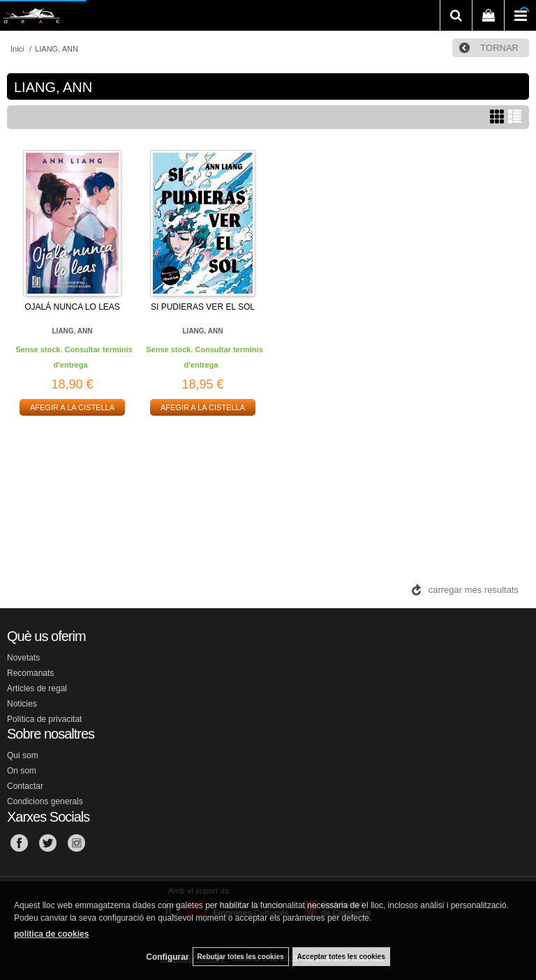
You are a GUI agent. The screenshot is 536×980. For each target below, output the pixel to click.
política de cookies (51, 934)
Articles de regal (37, 688)
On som (22, 771)
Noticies (22, 704)
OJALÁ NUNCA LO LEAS (72, 307)
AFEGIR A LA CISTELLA (72, 407)
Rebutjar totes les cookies (241, 957)
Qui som (23, 755)
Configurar (167, 957)
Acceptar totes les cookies (341, 957)
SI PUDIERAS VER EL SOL (203, 307)
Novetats (23, 658)
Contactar (25, 786)
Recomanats (30, 673)
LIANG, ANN (73, 331)
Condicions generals (45, 801)
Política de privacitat (44, 719)
